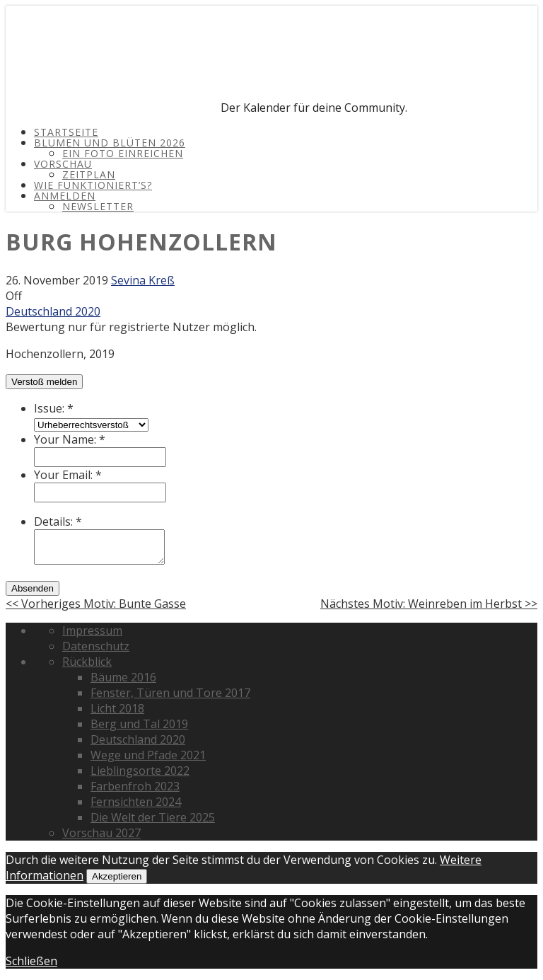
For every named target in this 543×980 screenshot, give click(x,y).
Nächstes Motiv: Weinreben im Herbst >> (429, 604)
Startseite (66, 132)
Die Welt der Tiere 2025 (153, 817)
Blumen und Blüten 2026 (110, 143)
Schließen (31, 961)
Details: (58, 521)
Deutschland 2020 (53, 311)
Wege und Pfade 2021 (148, 755)
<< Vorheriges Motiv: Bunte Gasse (96, 604)
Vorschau (63, 164)
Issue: (54, 408)
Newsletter (98, 206)
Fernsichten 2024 (136, 802)
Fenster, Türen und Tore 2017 (170, 693)
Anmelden (65, 196)
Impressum (92, 630)
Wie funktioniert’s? (93, 185)
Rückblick (87, 662)
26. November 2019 (57, 280)
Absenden (33, 588)
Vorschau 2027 (101, 833)
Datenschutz (96, 646)
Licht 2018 (117, 708)
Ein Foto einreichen (123, 153)
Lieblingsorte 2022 (140, 771)
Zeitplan (89, 174)
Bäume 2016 (123, 677)
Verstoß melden (44, 382)
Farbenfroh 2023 (135, 786)
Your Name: (70, 439)
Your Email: (68, 475)
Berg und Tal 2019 (139, 724)
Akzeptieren (117, 876)
